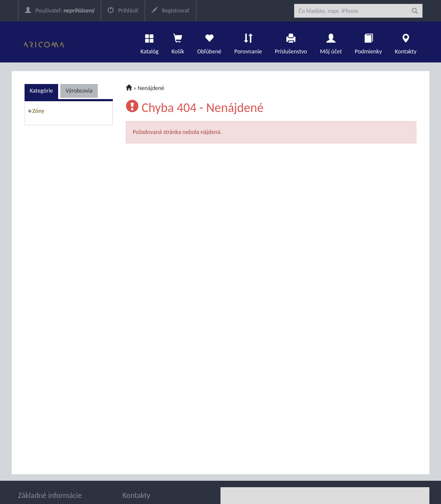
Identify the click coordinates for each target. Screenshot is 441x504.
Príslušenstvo (291, 42)
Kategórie (41, 91)
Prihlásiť (123, 11)
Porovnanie (248, 42)
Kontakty (406, 42)
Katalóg (149, 42)
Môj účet (331, 42)
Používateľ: (60, 11)
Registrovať (171, 11)
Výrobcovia (79, 91)
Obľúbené (209, 42)
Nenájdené (151, 88)
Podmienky (368, 42)
